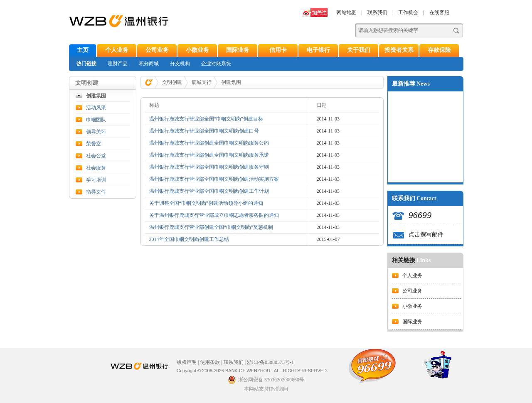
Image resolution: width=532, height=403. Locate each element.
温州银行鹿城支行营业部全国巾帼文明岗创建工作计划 (209, 191)
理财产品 (118, 64)
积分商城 (149, 64)
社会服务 (96, 168)
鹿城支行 (202, 82)
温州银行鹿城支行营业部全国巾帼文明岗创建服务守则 (209, 167)
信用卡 (278, 50)
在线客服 (439, 12)
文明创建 (172, 82)
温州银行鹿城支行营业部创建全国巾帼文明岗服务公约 (209, 143)
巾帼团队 (96, 120)
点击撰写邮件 (426, 235)
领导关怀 (96, 132)
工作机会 (408, 12)
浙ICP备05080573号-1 (270, 362)
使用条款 (210, 362)
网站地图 (347, 12)
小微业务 (197, 50)
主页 (83, 50)
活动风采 (96, 108)
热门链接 (86, 64)
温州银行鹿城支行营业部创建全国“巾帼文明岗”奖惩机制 (211, 227)
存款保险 (439, 50)
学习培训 (96, 180)
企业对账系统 (216, 64)
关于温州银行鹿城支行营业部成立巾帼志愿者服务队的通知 (214, 215)
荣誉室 (94, 144)
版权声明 (187, 362)
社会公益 (96, 156)
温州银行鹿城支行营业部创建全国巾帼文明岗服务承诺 (209, 155)
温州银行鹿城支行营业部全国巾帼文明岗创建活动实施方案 (214, 179)
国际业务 (238, 50)
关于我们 (359, 50)
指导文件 (96, 192)
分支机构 (180, 64)
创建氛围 (96, 96)
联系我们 (377, 12)
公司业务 (157, 50)
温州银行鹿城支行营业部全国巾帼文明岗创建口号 (204, 131)
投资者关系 (399, 50)
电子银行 (318, 50)
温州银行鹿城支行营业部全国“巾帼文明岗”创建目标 (206, 119)
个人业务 (117, 50)
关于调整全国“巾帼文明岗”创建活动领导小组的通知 (206, 203)
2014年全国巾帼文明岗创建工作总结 (189, 239)
